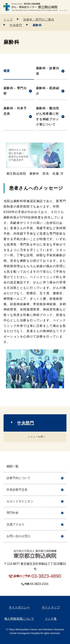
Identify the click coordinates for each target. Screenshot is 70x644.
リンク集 (51, 619)
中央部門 (16, 25)
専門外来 (13, 513)
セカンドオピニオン (20, 501)
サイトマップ (51, 607)
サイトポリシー (19, 607)
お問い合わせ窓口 (18, 536)
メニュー (63, 10)
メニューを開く (37, 437)
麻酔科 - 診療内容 (48, 71)
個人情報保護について (19, 619)
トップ (8, 19)
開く (62, 466)
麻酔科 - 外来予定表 (15, 111)
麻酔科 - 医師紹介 (48, 91)
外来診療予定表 (17, 490)
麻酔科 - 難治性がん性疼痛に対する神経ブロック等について (48, 116)
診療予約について (18, 478)
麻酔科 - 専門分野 (15, 91)
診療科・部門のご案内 (39, 19)
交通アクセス (15, 524)
